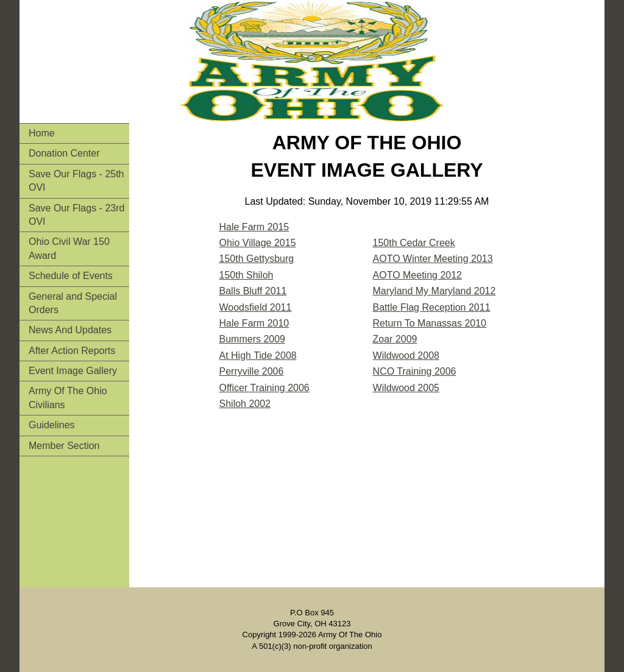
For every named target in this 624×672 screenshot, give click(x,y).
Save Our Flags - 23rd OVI (76, 215)
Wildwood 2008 (406, 355)
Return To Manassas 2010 (430, 323)
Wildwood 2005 (406, 388)
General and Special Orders (73, 303)
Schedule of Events (71, 276)
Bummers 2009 (253, 339)
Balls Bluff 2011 (253, 291)
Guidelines (52, 425)
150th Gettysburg (257, 259)
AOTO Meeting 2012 (417, 275)
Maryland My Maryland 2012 (434, 291)
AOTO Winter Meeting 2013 (433, 259)
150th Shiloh (246, 275)
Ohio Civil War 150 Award (69, 248)
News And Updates (70, 330)
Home (42, 133)
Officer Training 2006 (264, 388)
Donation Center (64, 153)
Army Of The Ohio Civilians (68, 398)
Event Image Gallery (73, 371)
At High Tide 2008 (258, 355)
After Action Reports (72, 351)
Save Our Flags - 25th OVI (76, 181)
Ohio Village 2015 (258, 243)
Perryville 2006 (252, 371)
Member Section (64, 446)
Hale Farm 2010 (254, 323)
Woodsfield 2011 (256, 307)
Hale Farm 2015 (254, 227)
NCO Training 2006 (415, 371)
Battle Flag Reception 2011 (432, 307)
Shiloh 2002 (245, 404)
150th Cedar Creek (414, 243)
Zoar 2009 (395, 339)
